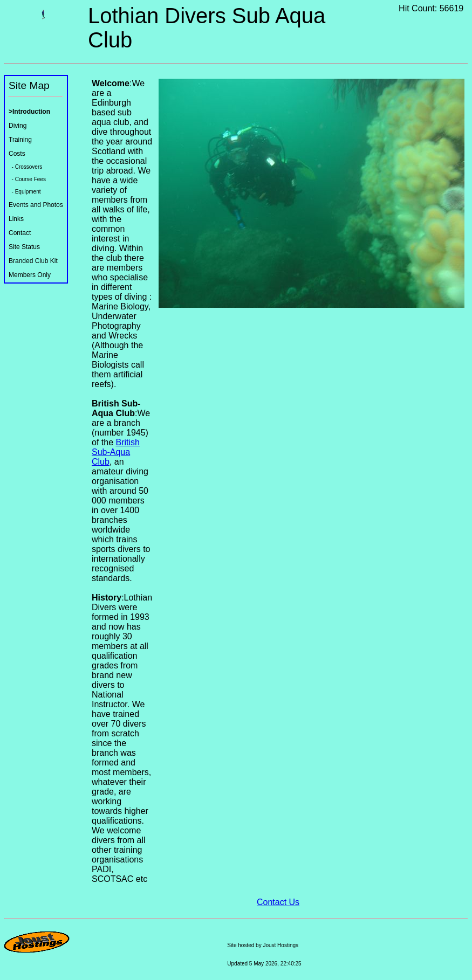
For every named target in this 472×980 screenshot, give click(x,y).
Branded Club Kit (33, 261)
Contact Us (278, 902)
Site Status (24, 247)
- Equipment (25, 192)
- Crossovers (25, 167)
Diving (18, 126)
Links (16, 219)
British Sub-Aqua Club (116, 452)
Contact (20, 233)
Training (20, 140)
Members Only (30, 275)
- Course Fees (27, 179)
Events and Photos (36, 205)
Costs (17, 154)
